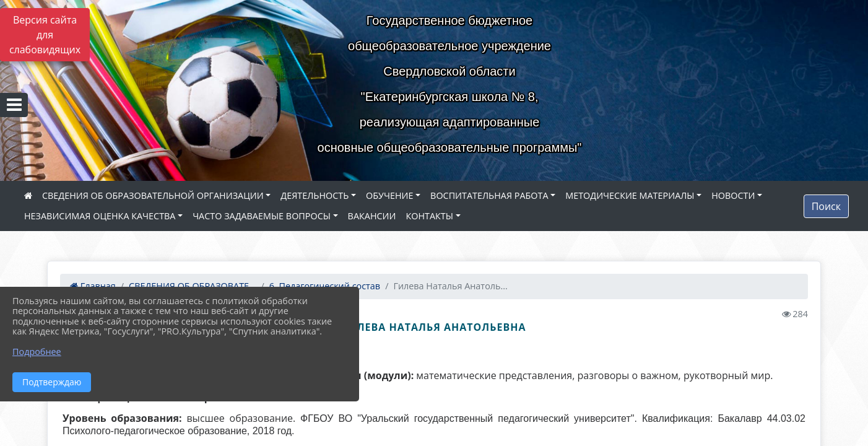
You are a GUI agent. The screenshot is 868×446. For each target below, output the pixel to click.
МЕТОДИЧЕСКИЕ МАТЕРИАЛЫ (630, 195)
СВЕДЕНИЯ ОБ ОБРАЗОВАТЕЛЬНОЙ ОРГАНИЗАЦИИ (153, 195)
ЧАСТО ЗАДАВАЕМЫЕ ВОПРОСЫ (262, 216)
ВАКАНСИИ (372, 216)
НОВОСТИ (733, 195)
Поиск (826, 206)
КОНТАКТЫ (429, 216)
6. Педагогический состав (325, 286)
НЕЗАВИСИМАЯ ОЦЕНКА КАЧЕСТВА (100, 216)
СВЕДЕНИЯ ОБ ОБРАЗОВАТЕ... (192, 286)
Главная (93, 286)
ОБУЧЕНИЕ (389, 195)
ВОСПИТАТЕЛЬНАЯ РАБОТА (489, 195)
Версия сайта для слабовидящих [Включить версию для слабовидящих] (45, 35)
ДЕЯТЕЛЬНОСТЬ (315, 195)
